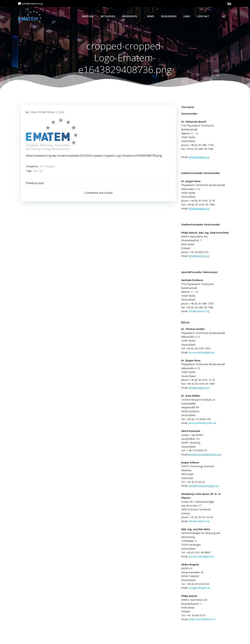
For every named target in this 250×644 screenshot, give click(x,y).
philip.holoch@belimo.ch (202, 619)
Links (187, 16)
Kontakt (203, 16)
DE (225, 16)
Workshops (131, 16)
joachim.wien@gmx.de (201, 556)
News (151, 16)
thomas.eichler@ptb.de (201, 352)
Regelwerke (169, 16)
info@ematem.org (199, 311)
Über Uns (88, 16)
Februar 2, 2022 (55, 112)
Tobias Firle (36, 112)
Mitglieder (108, 16)
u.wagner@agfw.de (199, 588)
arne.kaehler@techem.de (202, 423)
